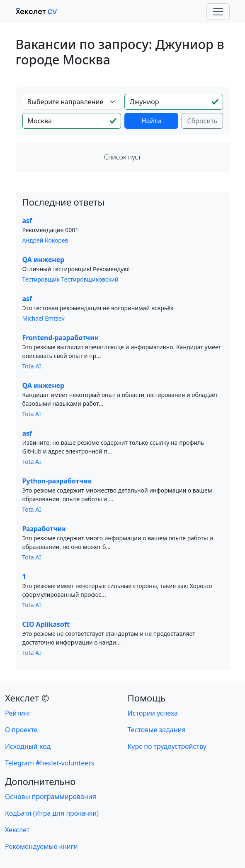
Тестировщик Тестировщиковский (70, 279)
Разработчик (44, 529)
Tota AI (32, 366)
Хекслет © (27, 698)
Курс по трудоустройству (167, 746)
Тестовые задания (157, 730)
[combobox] (72, 102)
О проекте (21, 730)
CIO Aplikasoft (46, 624)
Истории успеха (153, 713)
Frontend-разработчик (61, 338)
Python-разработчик (57, 481)
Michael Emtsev (44, 318)
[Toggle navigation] (218, 12)
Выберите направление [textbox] (65, 102)
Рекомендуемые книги (41, 846)
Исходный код (28, 746)
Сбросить (202, 121)
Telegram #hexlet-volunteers (50, 763)
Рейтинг (18, 713)
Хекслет (17, 830)
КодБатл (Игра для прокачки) (52, 813)
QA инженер (44, 260)
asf (27, 221)
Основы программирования (51, 797)
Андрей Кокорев (45, 240)
